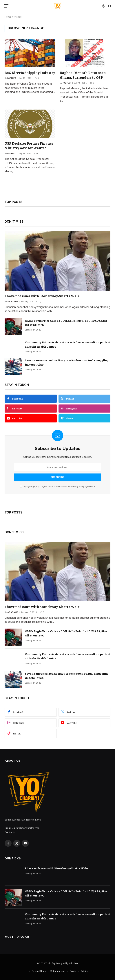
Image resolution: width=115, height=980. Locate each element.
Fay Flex (12, 78)
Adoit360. (74, 963)
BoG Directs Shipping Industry (30, 72)
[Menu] (6, 6)
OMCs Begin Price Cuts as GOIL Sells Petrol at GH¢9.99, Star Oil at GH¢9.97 (66, 323)
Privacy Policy (78, 486)
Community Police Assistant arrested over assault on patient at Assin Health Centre (68, 344)
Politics (84, 971)
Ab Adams (13, 302)
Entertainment (58, 971)
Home (8, 17)
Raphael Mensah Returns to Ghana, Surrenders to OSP (83, 75)
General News (39, 971)
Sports (73, 971)
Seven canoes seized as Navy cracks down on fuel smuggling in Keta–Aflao (67, 362)
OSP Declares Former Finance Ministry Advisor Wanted (29, 146)
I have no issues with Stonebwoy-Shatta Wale (42, 296)
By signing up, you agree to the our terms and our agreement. (57, 486)
